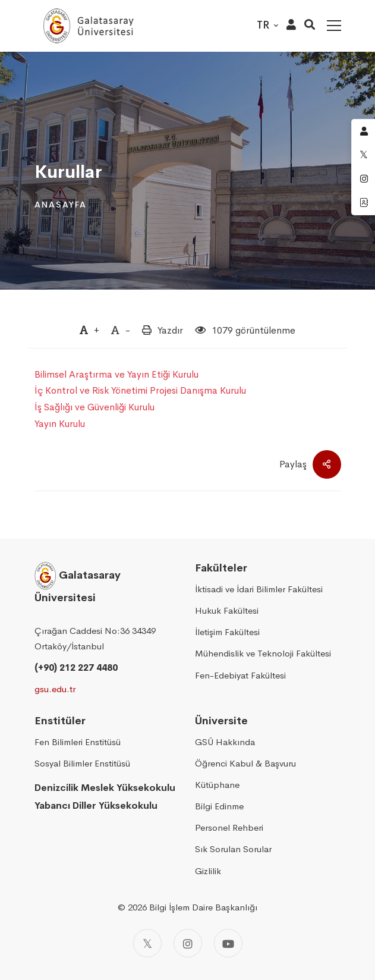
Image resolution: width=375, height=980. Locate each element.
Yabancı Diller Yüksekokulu (96, 805)
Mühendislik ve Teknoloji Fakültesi (263, 653)
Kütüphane (217, 785)
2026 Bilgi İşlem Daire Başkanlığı (193, 907)
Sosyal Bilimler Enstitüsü (82, 763)
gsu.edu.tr (55, 689)
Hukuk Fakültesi (227, 610)
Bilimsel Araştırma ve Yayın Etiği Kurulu (116, 374)
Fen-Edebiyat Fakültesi (240, 675)
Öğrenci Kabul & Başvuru (245, 763)
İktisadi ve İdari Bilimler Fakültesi (259, 589)
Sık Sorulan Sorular (233, 849)
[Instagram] (188, 943)
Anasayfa (61, 205)
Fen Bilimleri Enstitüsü (78, 742)
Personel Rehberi (229, 827)
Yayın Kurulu (60, 424)
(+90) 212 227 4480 (76, 668)
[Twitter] (147, 943)
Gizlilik (208, 871)
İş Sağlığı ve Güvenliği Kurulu (94, 407)
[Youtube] (228, 943)
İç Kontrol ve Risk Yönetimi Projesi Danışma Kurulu (140, 390)
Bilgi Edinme (219, 806)
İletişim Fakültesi (227, 632)
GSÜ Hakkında (225, 742)
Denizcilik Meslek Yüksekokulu (105, 788)
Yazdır (170, 330)
